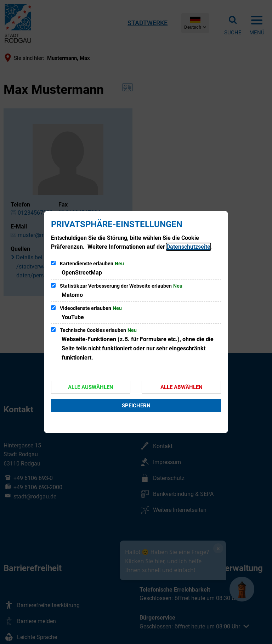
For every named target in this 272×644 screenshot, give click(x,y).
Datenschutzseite (188, 247)
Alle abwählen (182, 387)
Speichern (136, 406)
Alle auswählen (91, 387)
